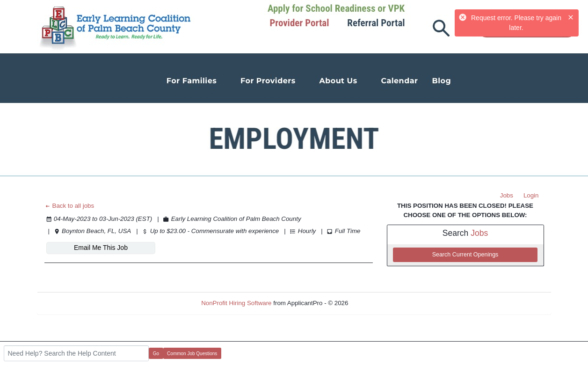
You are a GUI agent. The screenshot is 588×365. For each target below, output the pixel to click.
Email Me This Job (101, 248)
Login (531, 195)
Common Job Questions (192, 354)
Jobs (507, 195)
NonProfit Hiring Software (236, 303)
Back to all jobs (69, 206)
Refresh (376, 303)
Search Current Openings (465, 255)
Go (156, 354)
